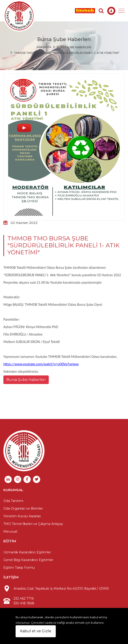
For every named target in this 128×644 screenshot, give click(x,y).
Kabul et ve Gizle (36, 631)
